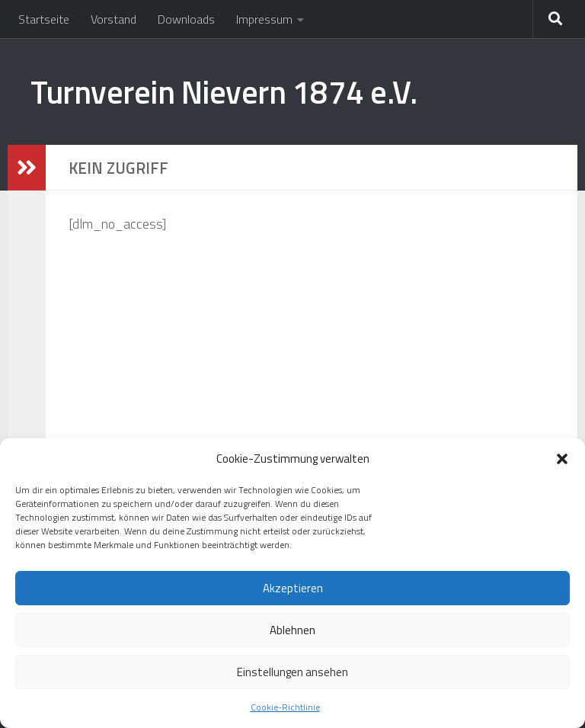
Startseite (44, 19)
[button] (562, 459)
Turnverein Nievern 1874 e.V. (224, 91)
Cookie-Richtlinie (285, 707)
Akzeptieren (293, 588)
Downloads (186, 19)
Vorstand (113, 19)
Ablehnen (292, 630)
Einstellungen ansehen (292, 672)
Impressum (264, 19)
